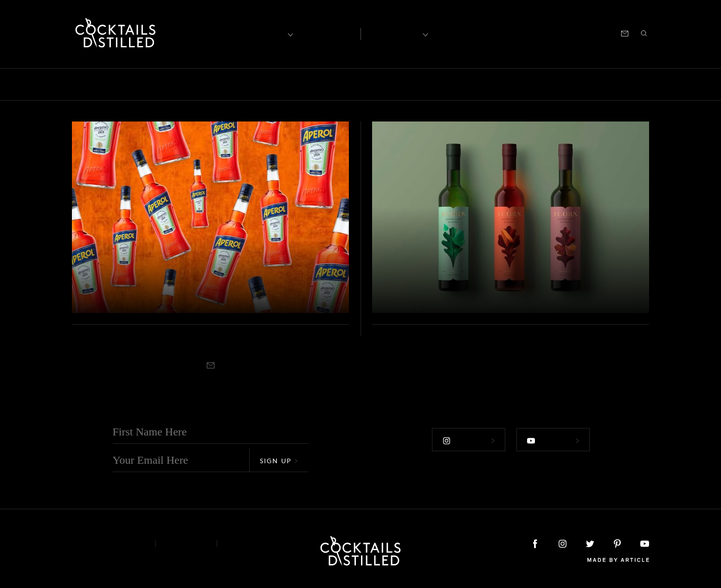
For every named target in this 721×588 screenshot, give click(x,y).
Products (473, 84)
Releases (561, 84)
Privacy (186, 544)
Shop (534, 33)
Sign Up (279, 461)
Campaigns (213, 84)
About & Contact (107, 544)
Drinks (259, 84)
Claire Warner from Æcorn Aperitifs (474, 286)
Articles (326, 33)
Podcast (566, 33)
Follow (469, 441)
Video (649, 84)
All (67, 84)
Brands (166, 84)
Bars (94, 84)
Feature (299, 84)
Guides (339, 84)
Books (128, 84)
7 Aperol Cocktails (146, 294)
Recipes (394, 33)
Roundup (608, 84)
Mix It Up (384, 84)
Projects (517, 84)
